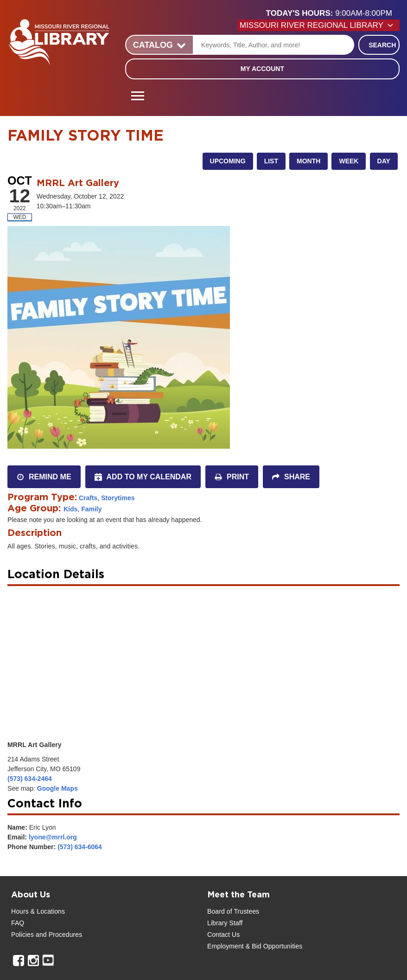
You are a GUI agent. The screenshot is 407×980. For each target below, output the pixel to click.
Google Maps (57, 788)
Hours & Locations (38, 911)
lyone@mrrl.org (53, 837)
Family (91, 509)
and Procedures (58, 935)
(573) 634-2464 (30, 779)
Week (349, 161)
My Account (262, 69)
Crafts (88, 498)
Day (384, 161)
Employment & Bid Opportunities (255, 946)
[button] (333, 13)
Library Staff (225, 923)
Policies (22, 935)
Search (382, 45)
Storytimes (118, 498)
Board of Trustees (233, 911)
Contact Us (223, 935)
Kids (70, 509)
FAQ (18, 923)
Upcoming (228, 161)
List (271, 161)
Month (308, 161)
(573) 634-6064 (80, 847)
